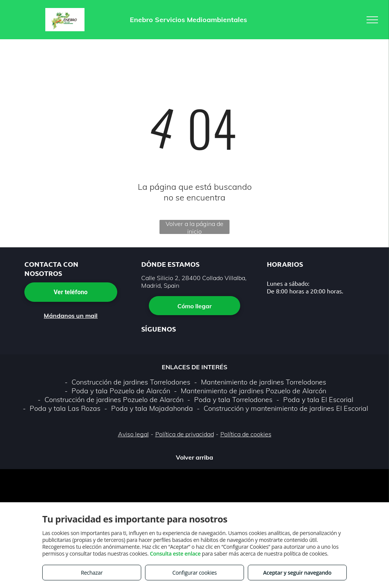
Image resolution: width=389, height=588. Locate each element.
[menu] (372, 20)
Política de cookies (246, 434)
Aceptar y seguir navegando (297, 573)
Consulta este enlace (175, 554)
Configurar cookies (195, 573)
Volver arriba (194, 457)
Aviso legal (133, 434)
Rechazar (92, 573)
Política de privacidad (185, 434)
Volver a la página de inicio (194, 227)
